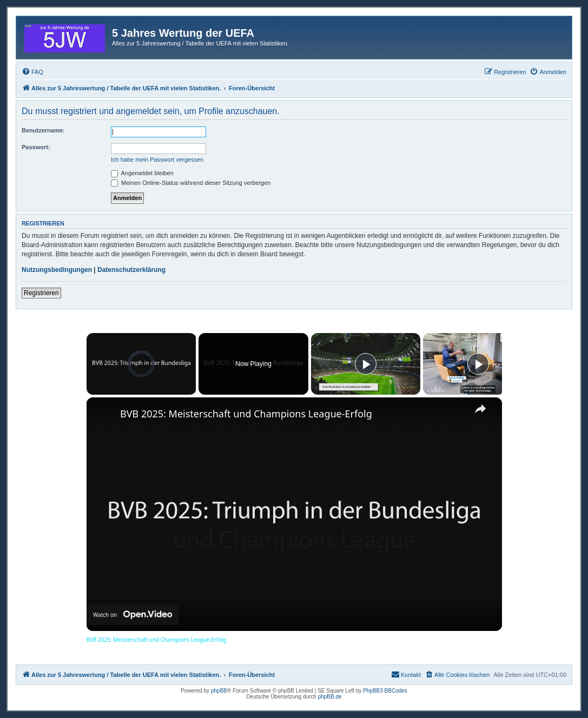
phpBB (219, 691)
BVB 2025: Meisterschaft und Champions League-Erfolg (246, 414)
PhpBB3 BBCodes (385, 691)
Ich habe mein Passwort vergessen (157, 159)
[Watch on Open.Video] (133, 615)
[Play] (366, 364)
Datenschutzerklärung (131, 270)
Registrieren (41, 293)
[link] (104, 415)
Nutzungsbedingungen (57, 270)
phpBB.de (330, 697)
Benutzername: (43, 130)
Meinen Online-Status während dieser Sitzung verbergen (191, 183)
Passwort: (36, 147)
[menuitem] (32, 72)
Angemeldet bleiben (142, 173)
